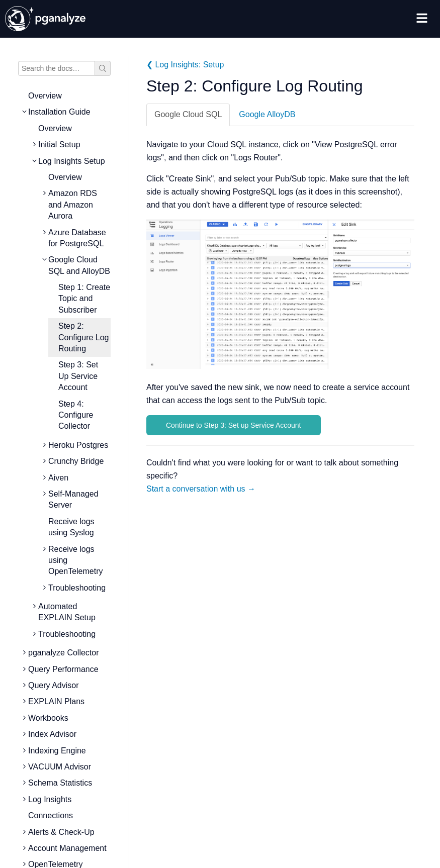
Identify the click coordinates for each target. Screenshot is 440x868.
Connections (51, 815)
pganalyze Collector (64, 653)
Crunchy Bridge (76, 461)
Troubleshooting (77, 588)
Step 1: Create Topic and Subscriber (84, 299)
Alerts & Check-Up (61, 832)
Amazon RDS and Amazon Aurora (73, 205)
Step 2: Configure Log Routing (84, 337)
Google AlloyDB (267, 114)
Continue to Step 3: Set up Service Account (234, 425)
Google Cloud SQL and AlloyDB (79, 265)
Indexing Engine (57, 751)
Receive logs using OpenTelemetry (76, 560)
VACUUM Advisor (60, 767)
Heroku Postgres (78, 445)
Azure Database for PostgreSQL (77, 238)
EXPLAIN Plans (56, 701)
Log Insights (50, 799)
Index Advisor (52, 734)
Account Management (67, 848)
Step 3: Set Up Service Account (78, 376)
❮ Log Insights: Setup (185, 65)
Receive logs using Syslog (71, 527)
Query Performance (63, 669)
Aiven (58, 478)
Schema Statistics (60, 783)
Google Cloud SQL (188, 114)
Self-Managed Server (73, 499)
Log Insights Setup (72, 161)
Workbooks (48, 718)
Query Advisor (53, 685)
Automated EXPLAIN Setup (67, 612)
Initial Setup (59, 144)
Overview (45, 96)
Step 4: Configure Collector (76, 415)
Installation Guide (59, 112)
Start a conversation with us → (201, 489)
